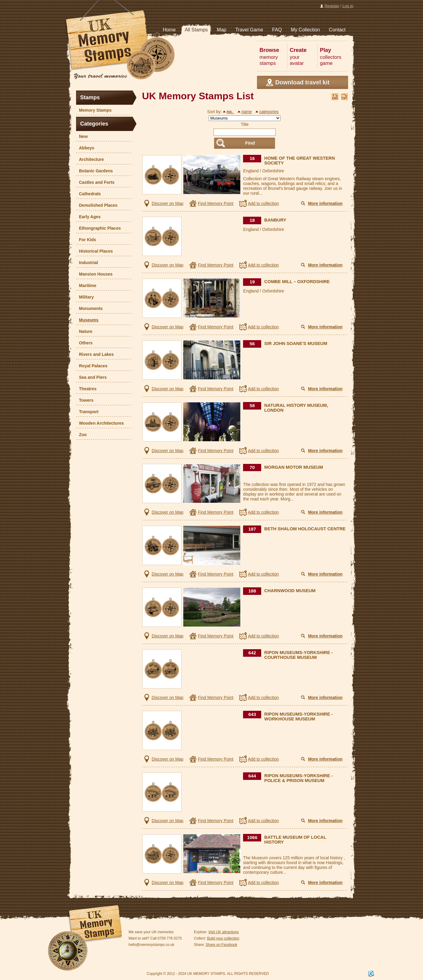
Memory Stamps (94, 110)
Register (332, 6)
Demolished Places (97, 205)
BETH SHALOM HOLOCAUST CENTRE (305, 529)
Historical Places (95, 251)
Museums (87, 320)
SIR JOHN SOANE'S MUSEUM (296, 343)
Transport (87, 412)
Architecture (90, 159)
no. (230, 112)
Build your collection (223, 938)
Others (84, 343)
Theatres (86, 389)
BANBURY (275, 220)
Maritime (86, 286)
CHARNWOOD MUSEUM (290, 591)
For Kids (86, 240)
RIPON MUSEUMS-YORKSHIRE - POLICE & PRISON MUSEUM (298, 778)
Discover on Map (167, 203)
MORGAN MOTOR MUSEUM (294, 467)
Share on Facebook (221, 945)
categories (269, 112)
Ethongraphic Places (98, 228)
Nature (84, 331)
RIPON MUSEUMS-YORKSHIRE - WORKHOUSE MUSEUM (298, 717)
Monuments (90, 308)
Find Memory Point (215, 203)
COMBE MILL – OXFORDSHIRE (297, 282)
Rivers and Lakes (95, 354)
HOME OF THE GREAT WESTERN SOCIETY (300, 161)
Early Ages (88, 217)
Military (85, 297)
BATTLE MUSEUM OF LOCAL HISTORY (295, 840)
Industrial (87, 263)
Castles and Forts (95, 182)
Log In (348, 6)
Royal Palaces (92, 366)
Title (245, 124)
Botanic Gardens (95, 171)
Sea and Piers (91, 377)
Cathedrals (88, 194)
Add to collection (263, 203)
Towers (85, 400)
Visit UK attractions (224, 932)
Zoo (82, 435)
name (247, 112)
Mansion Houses (94, 274)
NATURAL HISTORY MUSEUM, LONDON (296, 408)
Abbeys (85, 148)
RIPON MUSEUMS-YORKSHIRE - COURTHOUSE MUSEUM (298, 655)
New (82, 136)
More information (325, 203)
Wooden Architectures (100, 423)
